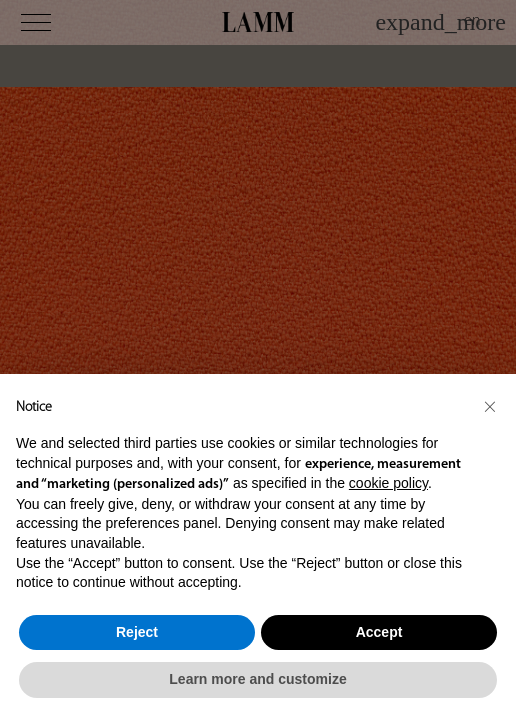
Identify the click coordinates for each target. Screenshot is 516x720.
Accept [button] (379, 632)
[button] (490, 406)
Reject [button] (137, 632)
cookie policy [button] (388, 483)
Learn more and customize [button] (257, 679)
